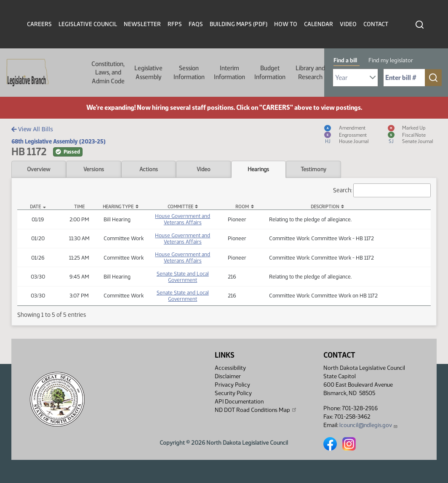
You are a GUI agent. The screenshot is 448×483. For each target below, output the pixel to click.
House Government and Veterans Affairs (183, 219)
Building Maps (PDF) (239, 24)
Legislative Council (88, 24)
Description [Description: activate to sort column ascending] (325, 207)
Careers (39, 24)
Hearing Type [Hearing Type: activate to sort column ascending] (118, 207)
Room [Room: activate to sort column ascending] (242, 207)
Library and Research (310, 72)
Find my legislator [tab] (391, 60)
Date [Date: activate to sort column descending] (35, 207)
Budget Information (270, 72)
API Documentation (239, 402)
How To (286, 24)
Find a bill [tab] (345, 60)
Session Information (189, 72)
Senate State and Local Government (183, 277)
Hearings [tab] (258, 169)
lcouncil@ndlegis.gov (369, 425)
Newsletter (142, 24)
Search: (382, 190)
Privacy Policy (232, 385)
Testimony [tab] (313, 169)
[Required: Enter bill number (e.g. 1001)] (404, 78)
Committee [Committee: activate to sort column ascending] (180, 207)
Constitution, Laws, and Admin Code (108, 73)
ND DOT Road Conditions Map (256, 410)
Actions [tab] (149, 169)
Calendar (319, 24)
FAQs (196, 24)
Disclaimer (228, 376)
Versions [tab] (94, 169)
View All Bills (32, 129)
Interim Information (229, 72)
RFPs (175, 24)
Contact (376, 24)
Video (348, 24)
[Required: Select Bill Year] (355, 78)
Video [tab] (204, 169)
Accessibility (230, 368)
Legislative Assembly (148, 72)
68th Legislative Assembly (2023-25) (59, 141)
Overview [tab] (39, 169)
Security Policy (233, 393)
